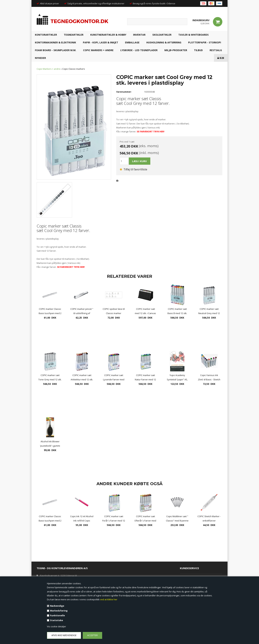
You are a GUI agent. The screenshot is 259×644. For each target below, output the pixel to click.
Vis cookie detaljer (56, 626)
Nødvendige (57, 606)
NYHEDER (40, 58)
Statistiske (56, 620)
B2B (221, 58)
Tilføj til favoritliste (133, 169)
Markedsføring (59, 611)
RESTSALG (216, 50)
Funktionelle (57, 615)
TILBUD (198, 50)
